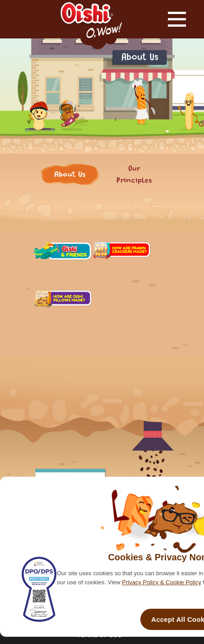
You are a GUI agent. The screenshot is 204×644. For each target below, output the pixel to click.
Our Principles (134, 168)
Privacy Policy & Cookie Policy (162, 582)
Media (119, 291)
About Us (70, 168)
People (61, 291)
